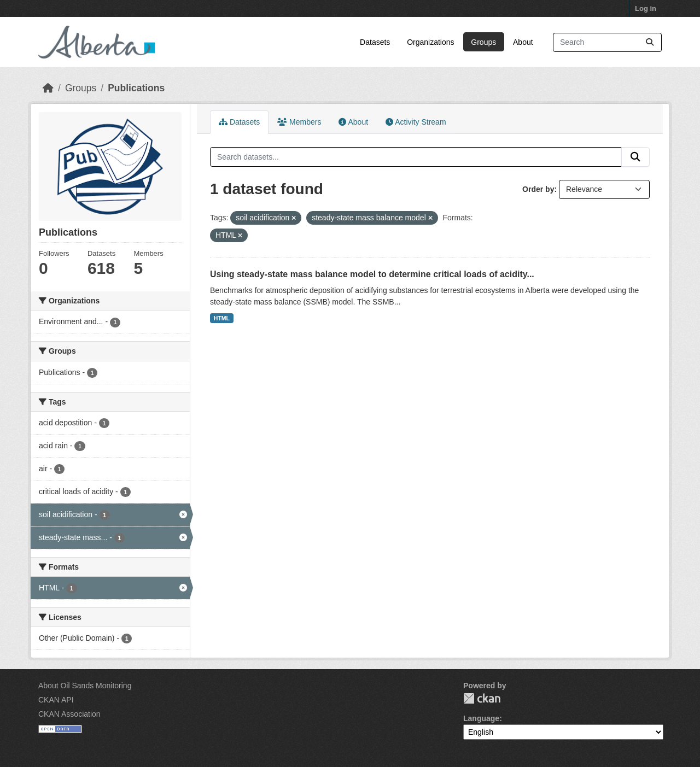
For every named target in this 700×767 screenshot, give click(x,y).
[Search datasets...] (607, 42)
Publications (136, 88)
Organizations (430, 42)
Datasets (375, 42)
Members (299, 122)
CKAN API (56, 700)
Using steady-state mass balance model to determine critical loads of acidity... (372, 274)
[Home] (48, 88)
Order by (538, 189)
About (523, 42)
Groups (483, 42)
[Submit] (650, 42)
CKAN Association (69, 714)
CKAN (482, 698)
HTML (222, 318)
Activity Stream (416, 122)
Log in (646, 8)
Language (481, 718)
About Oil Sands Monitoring (85, 686)
